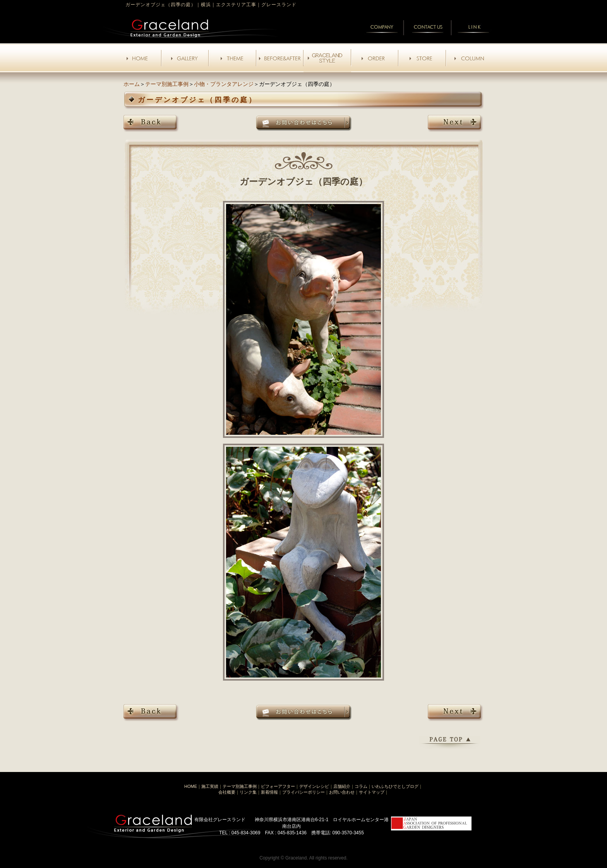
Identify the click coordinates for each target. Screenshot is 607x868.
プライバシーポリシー (303, 792)
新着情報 (269, 792)
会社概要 (227, 792)
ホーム (132, 84)
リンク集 (248, 792)
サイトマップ (372, 792)
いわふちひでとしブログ (395, 786)
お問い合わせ (342, 792)
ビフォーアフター (278, 786)
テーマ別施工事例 (167, 84)
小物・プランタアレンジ (224, 84)
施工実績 (210, 786)
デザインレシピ (314, 786)
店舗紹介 (342, 786)
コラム (361, 786)
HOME (191, 786)
